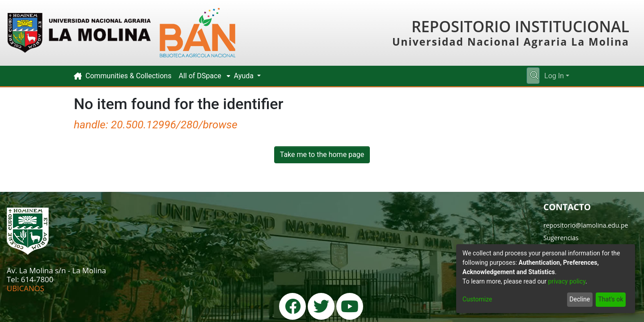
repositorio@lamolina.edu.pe (586, 225)
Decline (580, 299)
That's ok (610, 299)
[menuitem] (202, 76)
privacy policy (567, 281)
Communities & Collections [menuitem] (128, 76)
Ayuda (245, 76)
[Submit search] (534, 76)
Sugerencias (561, 238)
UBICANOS (25, 288)
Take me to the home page (322, 155)
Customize (477, 299)
